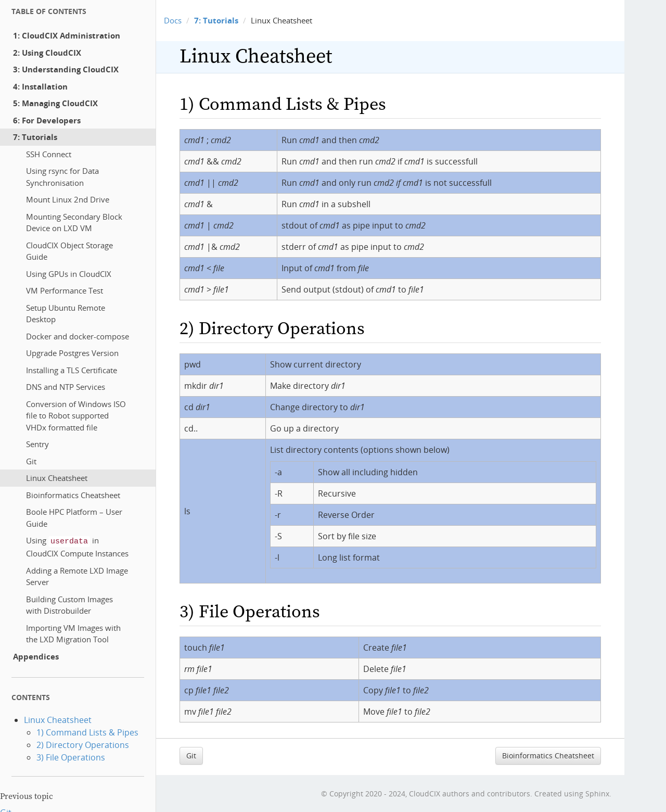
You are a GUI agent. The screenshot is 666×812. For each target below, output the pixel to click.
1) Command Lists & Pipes (87, 731)
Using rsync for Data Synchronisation (62, 177)
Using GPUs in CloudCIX (69, 274)
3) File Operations (71, 756)
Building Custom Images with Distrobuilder (69, 604)
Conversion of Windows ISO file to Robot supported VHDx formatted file (76, 416)
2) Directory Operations (83, 744)
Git (31, 461)
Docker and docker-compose (78, 336)
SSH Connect (49, 154)
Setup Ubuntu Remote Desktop (66, 314)
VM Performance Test (65, 290)
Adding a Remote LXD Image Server (77, 575)
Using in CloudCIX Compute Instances (77, 546)
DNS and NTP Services (66, 387)
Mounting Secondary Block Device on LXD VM (74, 223)
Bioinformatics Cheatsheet (73, 495)
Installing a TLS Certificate (72, 370)
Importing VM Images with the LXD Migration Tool (73, 633)
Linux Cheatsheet (57, 478)
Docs (173, 20)
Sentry (37, 444)
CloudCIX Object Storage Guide (69, 251)
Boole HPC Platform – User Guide (74, 518)
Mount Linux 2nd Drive (68, 199)
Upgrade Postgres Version (72, 353)
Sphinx (597, 794)
